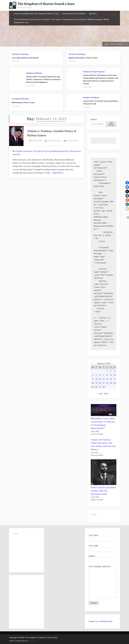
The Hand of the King (20, 54)
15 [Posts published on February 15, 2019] (107, 379)
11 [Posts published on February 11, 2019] (93, 379)
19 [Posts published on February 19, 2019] (96, 383)
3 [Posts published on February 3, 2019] (114, 371)
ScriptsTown (33, 641)
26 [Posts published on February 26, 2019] (96, 387)
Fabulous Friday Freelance (94, 72)
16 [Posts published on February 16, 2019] (111, 379)
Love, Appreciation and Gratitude (25, 58)
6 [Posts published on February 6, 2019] (100, 375)
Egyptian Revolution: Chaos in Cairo (83, 58)
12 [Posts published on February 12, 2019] (96, 379)
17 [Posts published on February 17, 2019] (114, 379)
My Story (93, 14)
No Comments (73, 141)
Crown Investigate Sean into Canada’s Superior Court (36, 14)
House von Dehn (54, 140)
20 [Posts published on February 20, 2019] (100, 383)
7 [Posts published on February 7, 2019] (104, 375)
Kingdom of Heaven (34, 73)
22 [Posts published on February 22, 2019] (107, 383)
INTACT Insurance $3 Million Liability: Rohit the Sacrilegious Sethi (103, 491)
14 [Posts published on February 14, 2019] (104, 379)
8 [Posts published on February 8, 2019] (107, 375)
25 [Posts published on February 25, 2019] (93, 387)
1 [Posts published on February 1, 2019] (107, 371)
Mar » (107, 393)
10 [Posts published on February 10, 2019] (115, 375)
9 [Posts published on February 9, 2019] (111, 375)
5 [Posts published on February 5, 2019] (96, 375)
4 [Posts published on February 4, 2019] (93, 375)
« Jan (100, 393)
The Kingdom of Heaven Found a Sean (46, 4)
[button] (127, 183)
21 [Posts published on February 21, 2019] (104, 383)
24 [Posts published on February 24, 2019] (114, 383)
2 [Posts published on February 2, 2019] (111, 371)
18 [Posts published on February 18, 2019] (93, 383)
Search (94, 119)
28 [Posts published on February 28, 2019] (103, 387)
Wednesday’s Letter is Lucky (23, 102)
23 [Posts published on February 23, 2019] (111, 383)
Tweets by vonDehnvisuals (100, 621)
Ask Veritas (111, 124)
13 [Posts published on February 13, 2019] (100, 379)
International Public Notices (74, 14)
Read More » (58, 173)
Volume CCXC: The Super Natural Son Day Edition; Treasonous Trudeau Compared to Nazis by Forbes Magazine (44, 79)
